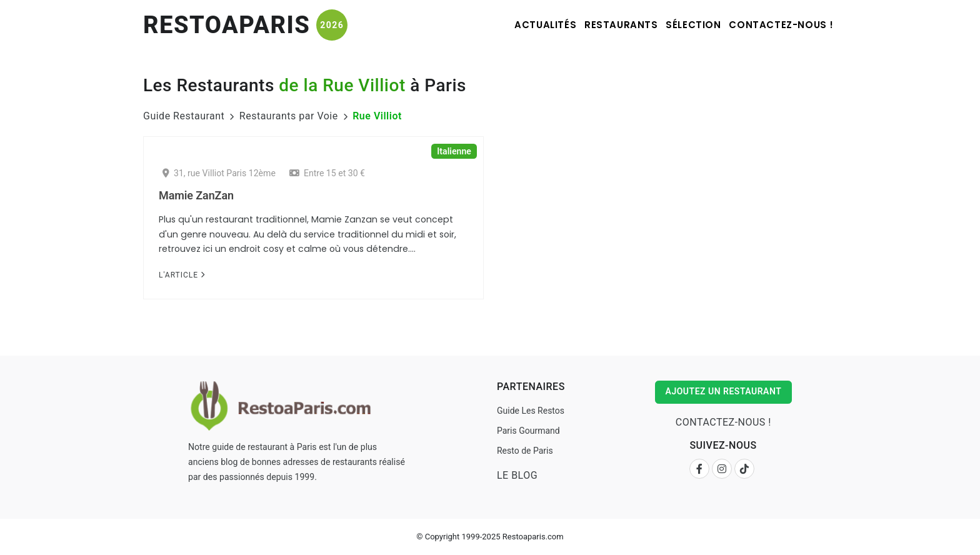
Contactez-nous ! (777, 25)
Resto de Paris (524, 451)
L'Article (182, 275)
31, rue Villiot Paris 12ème (219, 173)
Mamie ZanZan (196, 195)
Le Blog (516, 475)
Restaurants (595, 25)
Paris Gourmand (527, 431)
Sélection (678, 25)
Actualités (508, 25)
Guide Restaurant (184, 116)
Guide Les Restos (529, 411)
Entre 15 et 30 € (327, 173)
